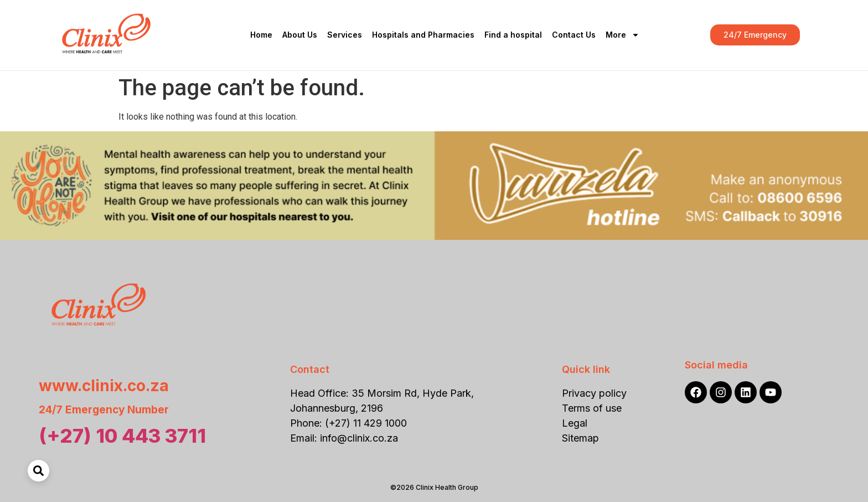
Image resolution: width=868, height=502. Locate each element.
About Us (300, 35)
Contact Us (574, 35)
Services (345, 35)
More (622, 35)
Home (261, 35)
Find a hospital (513, 35)
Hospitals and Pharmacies (423, 35)
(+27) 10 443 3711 (122, 436)
